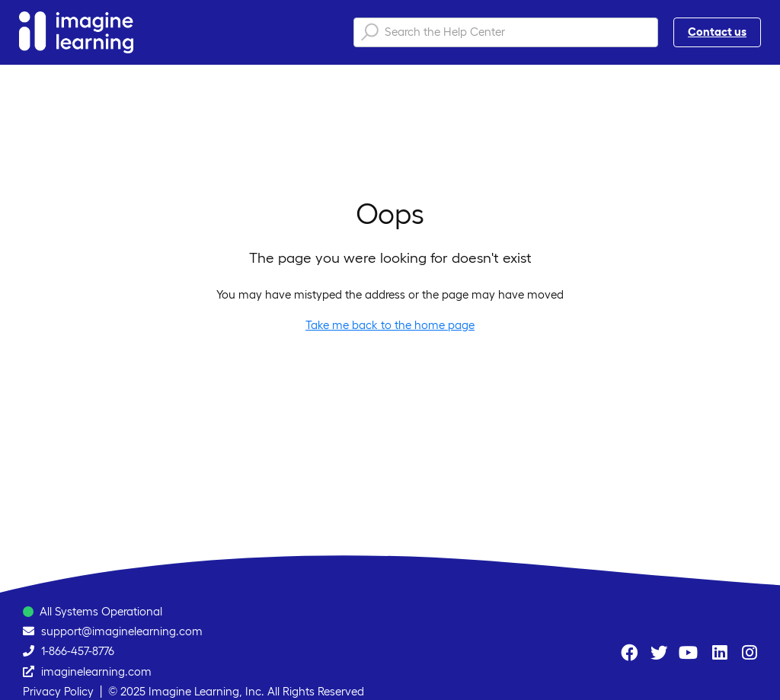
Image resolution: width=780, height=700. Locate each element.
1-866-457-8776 (78, 651)
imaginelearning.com (96, 671)
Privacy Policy (58, 691)
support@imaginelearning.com (122, 631)
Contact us (717, 32)
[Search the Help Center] (506, 32)
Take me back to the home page (390, 325)
